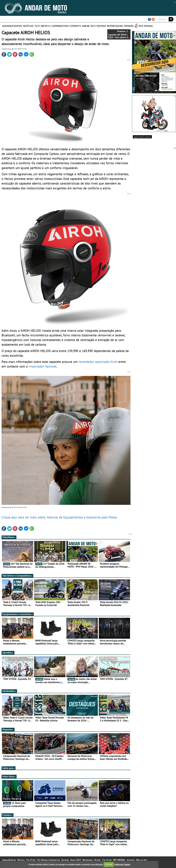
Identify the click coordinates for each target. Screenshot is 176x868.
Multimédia (9, 691)
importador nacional (42, 366)
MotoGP (101, 26)
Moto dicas (9, 776)
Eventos (8, 815)
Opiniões (8, 653)
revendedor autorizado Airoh (98, 362)
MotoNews (9, 537)
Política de (122, 864)
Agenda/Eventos (12, 26)
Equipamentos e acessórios (18, 614)
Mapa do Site (142, 860)
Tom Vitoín (31, 860)
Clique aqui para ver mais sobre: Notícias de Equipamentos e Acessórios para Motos (59, 517)
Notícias (28, 26)
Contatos (131, 860)
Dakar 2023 (89, 26)
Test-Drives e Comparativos (52, 26)
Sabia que (9, 768)
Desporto (8, 729)
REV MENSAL (146, 26)
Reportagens (115, 26)
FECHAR (109, 864)
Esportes (75, 26)
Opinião (129, 26)
